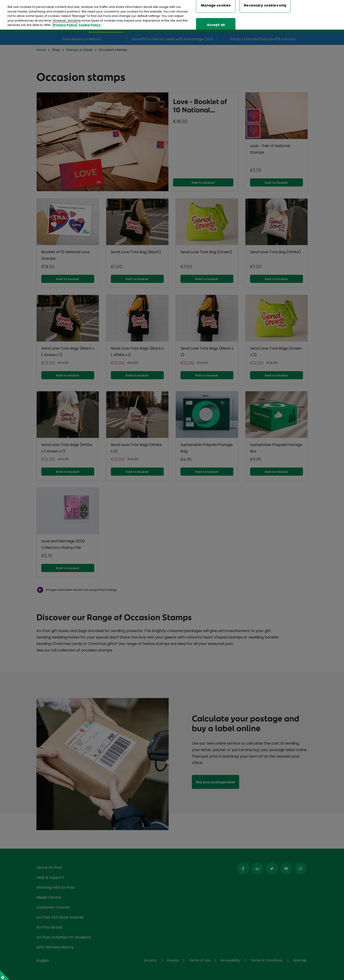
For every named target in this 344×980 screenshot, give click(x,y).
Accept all (216, 25)
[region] (172, 15)
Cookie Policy (89, 25)
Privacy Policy (65, 25)
